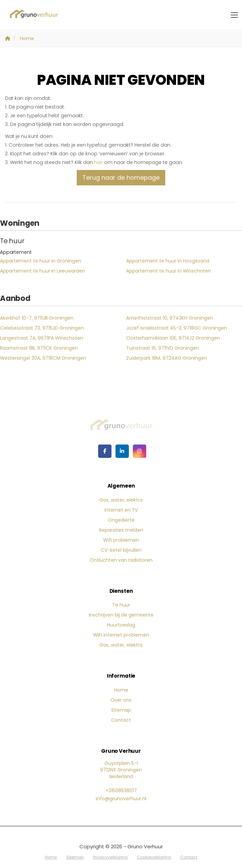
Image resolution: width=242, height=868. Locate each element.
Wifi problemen (121, 540)
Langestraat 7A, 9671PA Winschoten (42, 338)
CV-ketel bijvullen (121, 550)
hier (98, 162)
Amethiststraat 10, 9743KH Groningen (170, 318)
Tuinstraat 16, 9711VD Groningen (163, 348)
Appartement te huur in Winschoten (169, 271)
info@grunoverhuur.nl (121, 799)
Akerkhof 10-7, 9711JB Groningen (37, 318)
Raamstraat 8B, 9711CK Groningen (39, 348)
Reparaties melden (121, 530)
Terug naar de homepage (121, 178)
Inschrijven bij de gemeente (121, 615)
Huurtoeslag (121, 625)
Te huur (121, 605)
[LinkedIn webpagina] (122, 451)
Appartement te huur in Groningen (41, 261)
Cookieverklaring (154, 857)
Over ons (121, 700)
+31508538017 (121, 791)
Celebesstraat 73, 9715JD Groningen (42, 328)
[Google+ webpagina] (140, 451)
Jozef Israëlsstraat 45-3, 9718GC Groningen (177, 328)
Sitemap (121, 710)
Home (121, 690)
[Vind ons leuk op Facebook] (105, 451)
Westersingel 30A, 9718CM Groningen (43, 358)
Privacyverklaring (110, 857)
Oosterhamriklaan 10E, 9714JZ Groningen (173, 338)
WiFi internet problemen (121, 635)
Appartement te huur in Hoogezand (168, 261)
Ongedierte (121, 520)
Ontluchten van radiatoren (121, 560)
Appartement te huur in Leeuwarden (43, 271)
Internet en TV (121, 510)
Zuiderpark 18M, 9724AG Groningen (167, 358)
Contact (121, 720)
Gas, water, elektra (121, 500)
